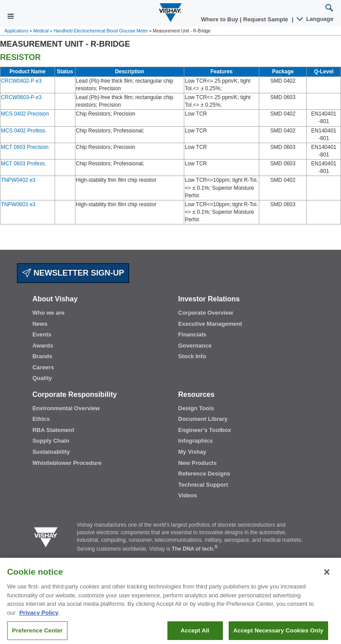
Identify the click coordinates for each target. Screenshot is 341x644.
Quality (42, 378)
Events (42, 334)
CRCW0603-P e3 (21, 97)
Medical (41, 31)
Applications (16, 31)
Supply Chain (51, 441)
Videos (187, 495)
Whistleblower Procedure (67, 463)
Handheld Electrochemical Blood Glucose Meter (101, 31)
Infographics (195, 441)
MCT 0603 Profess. (24, 164)
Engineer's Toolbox (204, 430)
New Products (197, 463)
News (40, 324)
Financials (192, 334)
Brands (42, 356)
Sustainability (51, 452)
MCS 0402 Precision (25, 114)
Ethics (41, 419)
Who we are (48, 313)
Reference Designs (204, 474)
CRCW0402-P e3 (21, 81)
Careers (43, 367)
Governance (195, 346)
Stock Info (192, 356)
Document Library (203, 419)
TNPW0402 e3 (18, 180)
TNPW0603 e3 (18, 204)
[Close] (327, 580)
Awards (43, 346)
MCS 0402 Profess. (24, 131)
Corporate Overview (206, 313)
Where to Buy (220, 19)
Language (315, 19)
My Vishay (192, 452)
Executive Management (210, 324)
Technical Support (203, 485)
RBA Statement (53, 430)
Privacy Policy (39, 621)
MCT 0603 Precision (25, 147)
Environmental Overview (66, 408)
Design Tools (196, 408)
